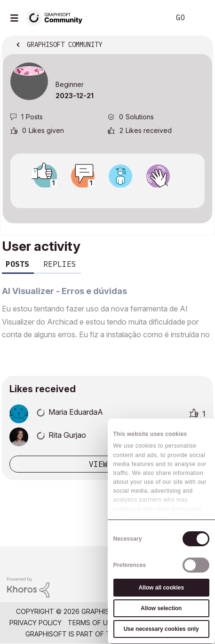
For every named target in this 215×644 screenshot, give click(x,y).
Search (149, 18)
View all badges (107, 196)
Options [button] (199, 46)
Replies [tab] (60, 264)
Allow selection (161, 608)
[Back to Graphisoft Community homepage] (57, 17)
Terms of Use (92, 623)
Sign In (200, 18)
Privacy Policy (36, 623)
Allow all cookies (161, 588)
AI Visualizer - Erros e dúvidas (64, 291)
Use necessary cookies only (161, 629)
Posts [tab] (17, 264)
